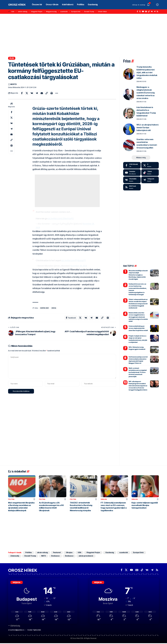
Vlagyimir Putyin (37, 11)
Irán (13, 11)
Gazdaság (110, 553)
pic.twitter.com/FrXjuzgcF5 (74, 261)
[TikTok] (149, 11)
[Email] (42, 93)
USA (80, 553)
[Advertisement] (83, 34)
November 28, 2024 (79, 266)
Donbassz (56, 556)
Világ (12, 58)
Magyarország (51, 11)
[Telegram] (155, 11)
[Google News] (146, 11)
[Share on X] (27, 93)
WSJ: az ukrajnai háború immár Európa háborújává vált (148, 127)
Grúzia (54, 308)
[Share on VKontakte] (32, 93)
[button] (153, 5)
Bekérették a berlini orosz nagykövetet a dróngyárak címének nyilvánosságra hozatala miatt (138, 317)
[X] (140, 11)
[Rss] (157, 11)
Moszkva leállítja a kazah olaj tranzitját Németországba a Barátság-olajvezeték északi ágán (138, 275)
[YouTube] (143, 11)
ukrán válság (23, 11)
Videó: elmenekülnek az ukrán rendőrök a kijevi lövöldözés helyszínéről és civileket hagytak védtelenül (138, 304)
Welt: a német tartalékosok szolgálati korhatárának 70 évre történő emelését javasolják (138, 372)
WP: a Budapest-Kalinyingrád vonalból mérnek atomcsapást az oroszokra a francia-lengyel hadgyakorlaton (138, 386)
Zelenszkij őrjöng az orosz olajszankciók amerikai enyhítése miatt (138, 328)
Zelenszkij (15, 556)
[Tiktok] (150, 173)
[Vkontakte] (152, 11)
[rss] (132, 187)
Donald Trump (89, 11)
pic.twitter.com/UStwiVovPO (61, 219)
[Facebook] (137, 11)
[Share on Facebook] (22, 93)
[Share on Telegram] (37, 93)
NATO (44, 556)
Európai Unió (76, 11)
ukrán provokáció (87, 556)
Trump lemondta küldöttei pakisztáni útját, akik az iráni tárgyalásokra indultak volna (147, 72)
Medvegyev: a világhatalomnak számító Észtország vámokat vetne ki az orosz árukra (146, 93)
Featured (57, 553)
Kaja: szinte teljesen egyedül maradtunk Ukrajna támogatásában (145, 505)
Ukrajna (104, 499)
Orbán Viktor (102, 11)
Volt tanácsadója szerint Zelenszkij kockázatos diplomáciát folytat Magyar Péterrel (138, 360)
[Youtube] (132, 173)
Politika (11, 499)
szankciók (64, 11)
